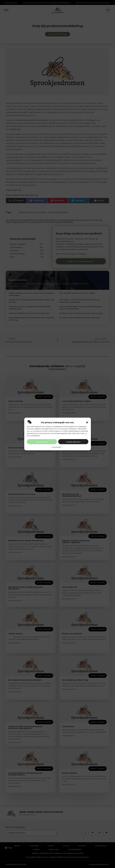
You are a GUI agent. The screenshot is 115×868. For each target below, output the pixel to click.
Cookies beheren (73, 442)
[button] (87, 422)
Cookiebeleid (56, 447)
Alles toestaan (42, 442)
